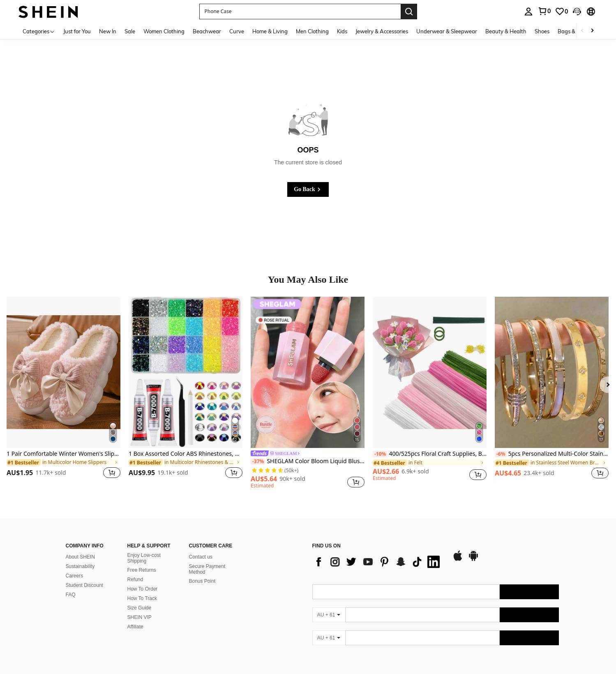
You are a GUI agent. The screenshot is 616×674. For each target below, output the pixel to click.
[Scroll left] (582, 31)
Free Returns (142, 570)
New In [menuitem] (108, 31)
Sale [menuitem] (130, 31)
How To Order (143, 589)
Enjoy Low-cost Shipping (144, 558)
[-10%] (380, 454)
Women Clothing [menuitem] (164, 31)
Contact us (201, 557)
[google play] (473, 560)
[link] (544, 11)
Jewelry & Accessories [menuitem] (382, 31)
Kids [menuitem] (342, 31)
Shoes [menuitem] (542, 31)
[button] (300, 12)
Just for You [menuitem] (77, 31)
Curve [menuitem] (237, 31)
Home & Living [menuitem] (270, 31)
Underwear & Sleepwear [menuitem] (447, 31)
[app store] (458, 560)
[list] (378, 562)
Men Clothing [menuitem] (312, 31)
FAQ (71, 595)
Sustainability (80, 566)
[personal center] (528, 12)
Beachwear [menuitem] (207, 31)
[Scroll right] (592, 31)
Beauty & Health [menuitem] (506, 31)
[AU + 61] (329, 615)
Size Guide (140, 608)
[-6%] (501, 454)
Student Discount (84, 585)
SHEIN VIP (140, 617)
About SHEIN (80, 557)
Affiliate (135, 627)
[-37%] (258, 462)
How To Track (142, 598)
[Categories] (39, 31)
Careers (75, 576)
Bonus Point (202, 581)
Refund (135, 579)
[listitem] (63, 392)
